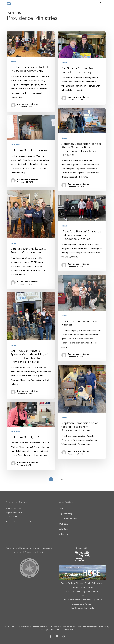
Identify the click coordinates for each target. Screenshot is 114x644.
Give (61, 508)
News (13, 61)
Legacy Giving (65, 514)
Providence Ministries (28, 104)
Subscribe (64, 534)
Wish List (63, 524)
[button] (106, 3)
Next (62, 479)
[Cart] (101, 3)
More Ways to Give (68, 519)
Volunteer (64, 529)
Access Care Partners (82, 604)
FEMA (82, 596)
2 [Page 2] (56, 479)
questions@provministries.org (18, 521)
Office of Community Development (82, 591)
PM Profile (16, 175)
